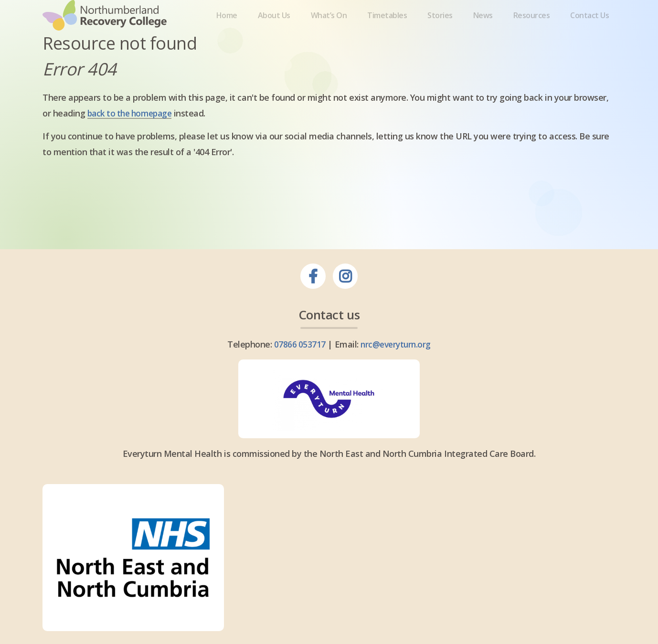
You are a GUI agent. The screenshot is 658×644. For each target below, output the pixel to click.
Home (225, 35)
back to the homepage (133, 151)
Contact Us (591, 35)
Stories (440, 35)
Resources (533, 35)
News (483, 35)
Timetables (387, 35)
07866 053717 (298, 382)
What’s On (328, 35)
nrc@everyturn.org (396, 382)
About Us (273, 35)
